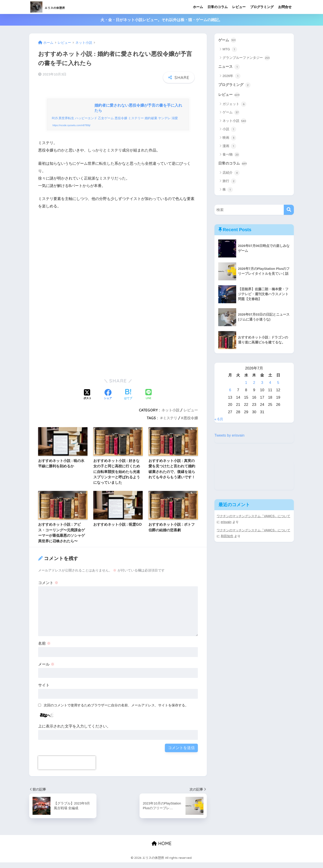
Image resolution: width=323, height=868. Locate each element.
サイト (44, 691)
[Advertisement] (118, 267)
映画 (229, 138)
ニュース (229, 67)
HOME (162, 849)
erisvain (226, 523)
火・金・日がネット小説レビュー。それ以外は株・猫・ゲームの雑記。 (161, 20)
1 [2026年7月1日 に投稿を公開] (246, 384)
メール (46, 670)
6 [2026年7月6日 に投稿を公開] (230, 391)
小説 (229, 130)
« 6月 (219, 420)
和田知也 (227, 537)
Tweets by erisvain (230, 436)
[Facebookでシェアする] (108, 400)
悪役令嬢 (191, 423)
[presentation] (67, 768)
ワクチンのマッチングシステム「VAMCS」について (254, 517)
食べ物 (231, 155)
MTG (230, 50)
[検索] (289, 211)
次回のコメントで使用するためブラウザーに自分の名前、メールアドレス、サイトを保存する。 (116, 711)
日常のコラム (218, 7)
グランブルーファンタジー (246, 58)
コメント (48, 588)
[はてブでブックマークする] (128, 400)
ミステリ (170, 423)
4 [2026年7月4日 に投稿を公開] (270, 384)
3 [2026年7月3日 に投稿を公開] (262, 384)
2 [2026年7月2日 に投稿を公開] (254, 384)
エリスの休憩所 (57, 7)
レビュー (239, 7)
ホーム (198, 7)
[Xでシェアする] (87, 400)
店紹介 (231, 174)
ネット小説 (170, 416)
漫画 (229, 147)
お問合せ (285, 7)
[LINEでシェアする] (148, 400)
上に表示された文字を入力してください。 (74, 732)
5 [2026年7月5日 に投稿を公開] (278, 384)
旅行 (229, 182)
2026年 (231, 77)
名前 (44, 649)
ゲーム (228, 40)
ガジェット (234, 105)
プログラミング (262, 7)
